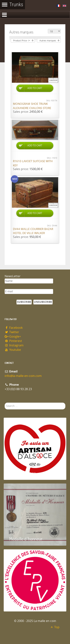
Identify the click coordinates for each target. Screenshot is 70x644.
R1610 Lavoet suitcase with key (33, 163)
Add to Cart (35, 88)
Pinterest (13, 341)
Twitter (12, 332)
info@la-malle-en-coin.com (23, 376)
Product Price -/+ (22, 41)
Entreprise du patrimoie (29, 605)
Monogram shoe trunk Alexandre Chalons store (32, 106)
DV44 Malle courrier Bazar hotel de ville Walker (33, 231)
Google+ (13, 337)
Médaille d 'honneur (26, 539)
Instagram (14, 345)
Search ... (5, 403)
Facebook (14, 328)
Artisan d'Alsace (22, 473)
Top (55, 627)
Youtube (13, 350)
